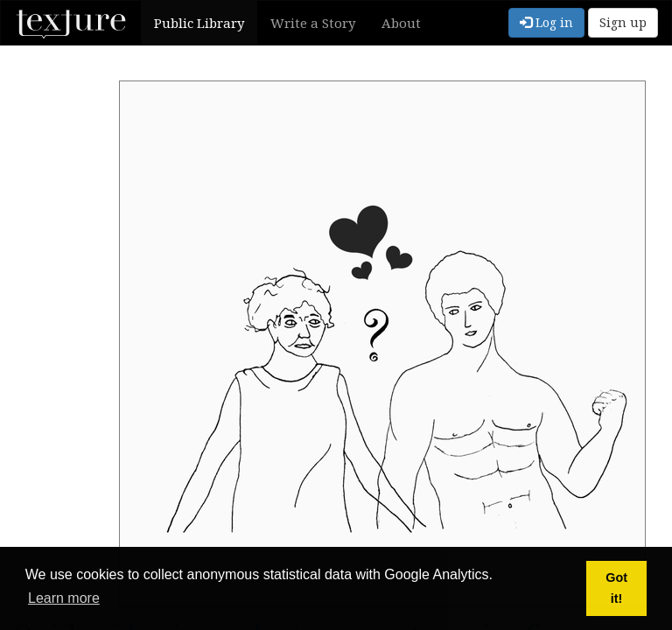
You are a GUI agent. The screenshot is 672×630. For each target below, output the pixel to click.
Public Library (199, 23)
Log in (546, 22)
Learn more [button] (64, 598)
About (401, 23)
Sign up (623, 22)
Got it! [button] (616, 588)
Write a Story (313, 23)
